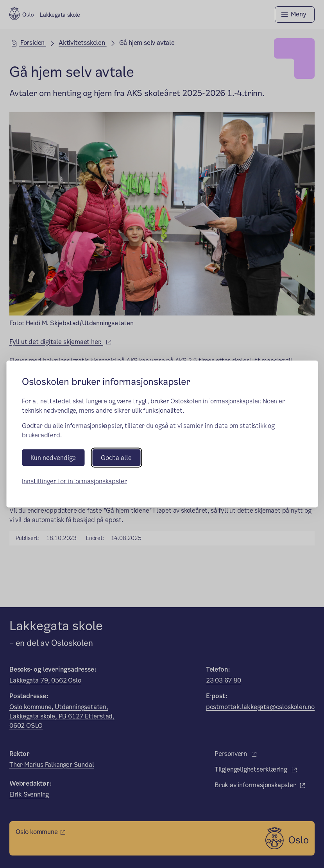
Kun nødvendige (53, 458)
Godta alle (116, 458)
